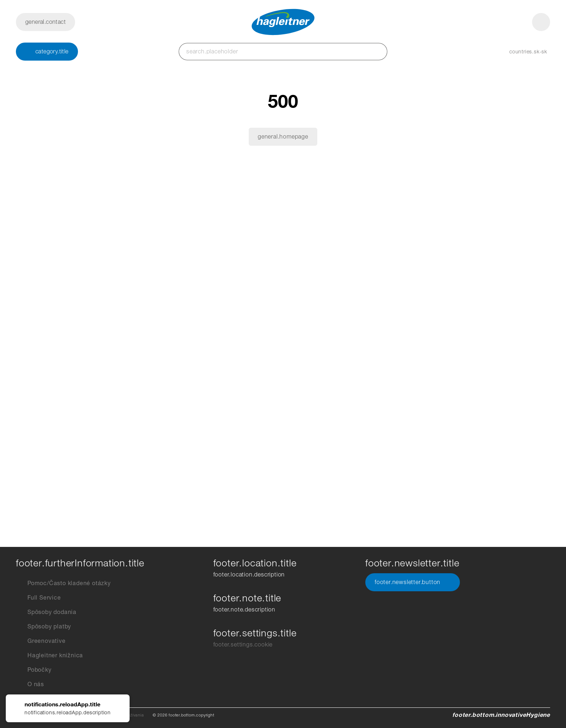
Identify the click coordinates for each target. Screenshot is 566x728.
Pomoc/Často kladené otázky (63, 583)
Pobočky (34, 670)
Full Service (38, 598)
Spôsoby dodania (46, 612)
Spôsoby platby (43, 627)
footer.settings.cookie (243, 644)
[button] (521, 52)
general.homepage (283, 137)
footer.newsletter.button (413, 582)
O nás (30, 684)
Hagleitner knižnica (49, 655)
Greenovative (41, 641)
